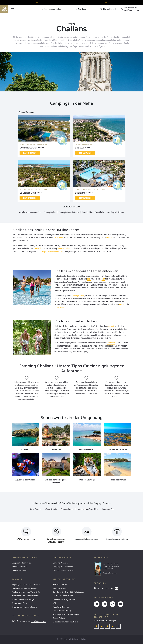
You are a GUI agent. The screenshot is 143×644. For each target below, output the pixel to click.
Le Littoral (80, 193)
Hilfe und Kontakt (60, 585)
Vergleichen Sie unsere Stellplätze (25, 596)
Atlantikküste (59, 308)
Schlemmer (111, 343)
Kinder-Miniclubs (64, 248)
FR (112, 589)
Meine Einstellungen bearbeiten (66, 622)
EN (103, 589)
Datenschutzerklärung (62, 611)
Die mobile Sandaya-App (63, 596)
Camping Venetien (60, 563)
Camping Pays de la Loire (63, 567)
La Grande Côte (28, 193)
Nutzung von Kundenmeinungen (66, 614)
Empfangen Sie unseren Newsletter (26, 585)
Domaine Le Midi (28, 148)
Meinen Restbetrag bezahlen (64, 600)
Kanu (103, 279)
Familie (122, 304)
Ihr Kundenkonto (60, 588)
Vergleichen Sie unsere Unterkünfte (26, 592)
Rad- (89, 279)
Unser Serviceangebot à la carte (24, 607)
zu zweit (111, 326)
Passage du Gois (79, 295)
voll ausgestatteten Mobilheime (50, 252)
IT (121, 589)
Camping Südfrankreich (21, 563)
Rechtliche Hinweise (61, 607)
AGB (55, 603)
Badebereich (38, 248)
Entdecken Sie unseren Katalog (24, 588)
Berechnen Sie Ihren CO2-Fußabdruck (68, 592)
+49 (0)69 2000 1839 (38, 621)
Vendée (109, 238)
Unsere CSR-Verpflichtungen (23, 600)
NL (99, 589)
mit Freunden (59, 238)
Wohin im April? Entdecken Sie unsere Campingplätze (72, 2)
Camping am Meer (19, 570)
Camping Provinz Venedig (63, 570)
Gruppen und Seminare (21, 603)
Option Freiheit (59, 618)
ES (108, 589)
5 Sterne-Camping (19, 567)
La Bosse (80, 148)
